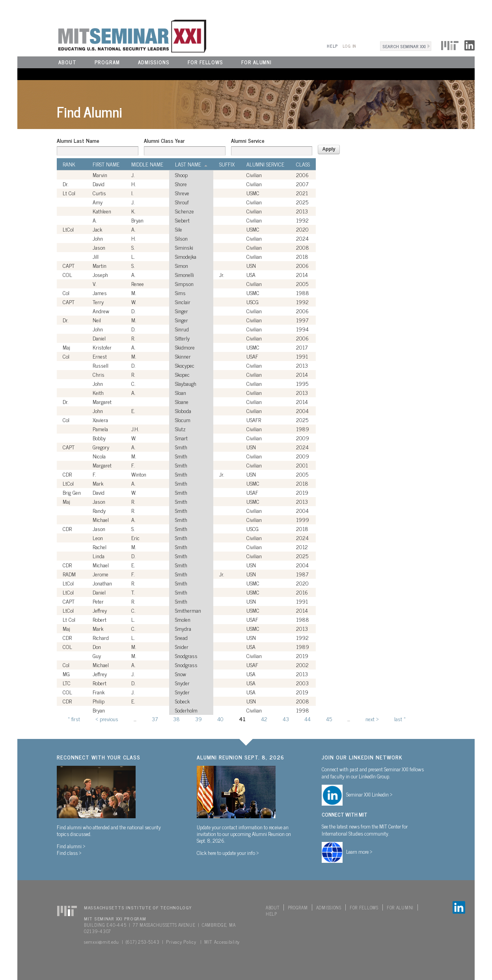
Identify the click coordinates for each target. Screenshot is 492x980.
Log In (349, 46)
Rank (69, 164)
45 (329, 719)
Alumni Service (248, 140)
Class (303, 164)
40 (220, 719)
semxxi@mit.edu (102, 942)
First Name (106, 164)
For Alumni (256, 62)
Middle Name (147, 164)
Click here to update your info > (228, 853)
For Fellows (205, 62)
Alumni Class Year (164, 140)
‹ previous (107, 719)
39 (198, 719)
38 (176, 719)
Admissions (154, 62)
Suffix (227, 164)
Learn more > (359, 851)
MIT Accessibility (222, 942)
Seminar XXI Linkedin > (369, 794)
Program (107, 62)
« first (74, 719)
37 (155, 719)
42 (264, 719)
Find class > (69, 853)
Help (332, 46)
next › (372, 719)
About (67, 62)
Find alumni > (71, 846)
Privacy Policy (181, 942)
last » (400, 719)
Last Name (191, 164)
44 (307, 719)
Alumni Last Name (78, 140)
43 (286, 719)
